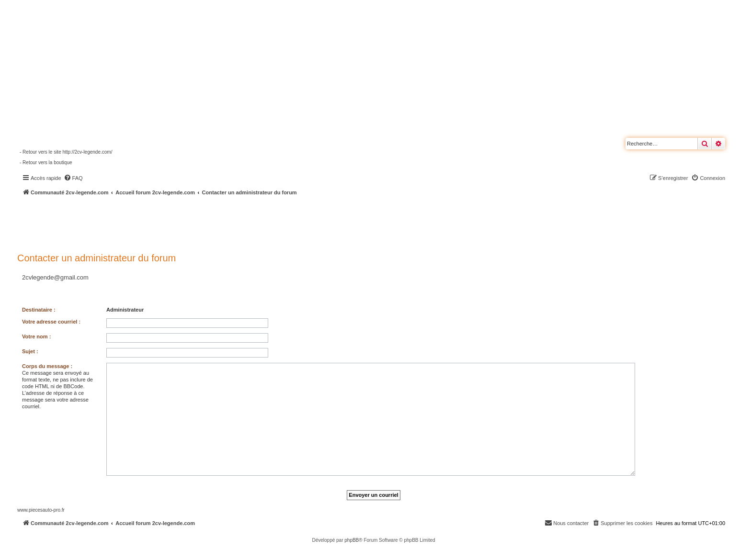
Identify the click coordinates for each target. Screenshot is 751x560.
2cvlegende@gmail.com (55, 277)
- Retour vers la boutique (46, 162)
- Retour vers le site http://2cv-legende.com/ (66, 152)
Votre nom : (36, 336)
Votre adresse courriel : (51, 322)
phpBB (352, 540)
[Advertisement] (257, 223)
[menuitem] (73, 178)
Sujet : (30, 351)
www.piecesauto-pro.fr (41, 510)
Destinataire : (39, 310)
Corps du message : (47, 366)
